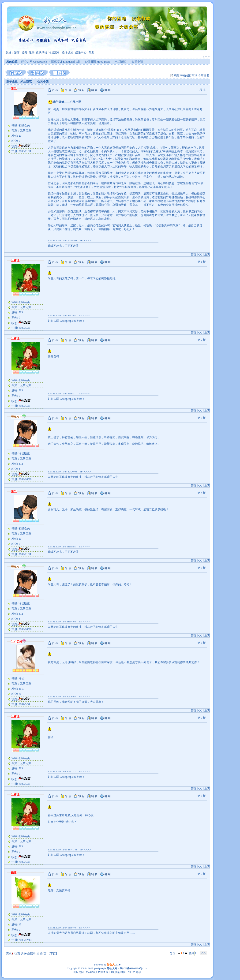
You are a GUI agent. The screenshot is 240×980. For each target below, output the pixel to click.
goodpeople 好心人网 (105, 968)
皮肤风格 (41, 52)
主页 (207, 254)
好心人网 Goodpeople (34, 62)
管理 (194, 254)
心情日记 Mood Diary (97, 62)
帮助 (91, 52)
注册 (32, 52)
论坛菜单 (54, 52)
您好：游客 (13, 52)
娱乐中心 (81, 52)
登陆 (25, 52)
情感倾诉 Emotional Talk (66, 62)
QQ (200, 254)
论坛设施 (67, 52)
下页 (53, 954)
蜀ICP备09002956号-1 (132, 968)
